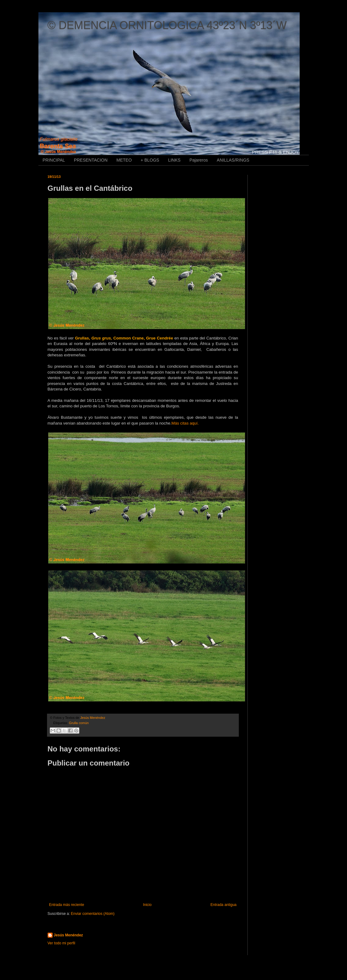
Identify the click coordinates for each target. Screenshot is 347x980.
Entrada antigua (224, 905)
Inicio (147, 905)
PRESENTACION (91, 160)
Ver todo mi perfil (61, 943)
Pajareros (199, 160)
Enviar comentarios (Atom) (93, 914)
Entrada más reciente (67, 905)
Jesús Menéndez (68, 935)
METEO (124, 160)
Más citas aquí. (185, 423)
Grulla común (79, 723)
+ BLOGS (150, 160)
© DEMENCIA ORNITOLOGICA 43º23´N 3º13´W (167, 25)
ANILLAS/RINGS (233, 160)
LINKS (174, 160)
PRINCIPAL (54, 160)
